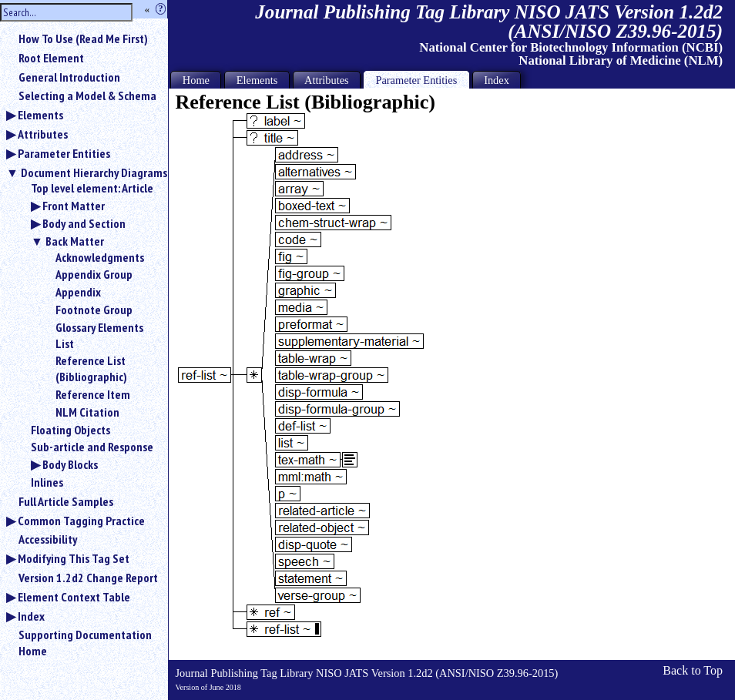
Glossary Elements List (99, 335)
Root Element (51, 58)
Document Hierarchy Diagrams (94, 172)
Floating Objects (70, 430)
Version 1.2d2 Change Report (88, 578)
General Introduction (69, 77)
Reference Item (93, 394)
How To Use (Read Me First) (83, 39)
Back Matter (75, 241)
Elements (40, 115)
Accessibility (48, 539)
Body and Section (84, 223)
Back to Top (693, 670)
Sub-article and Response (92, 447)
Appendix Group (94, 274)
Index (31, 616)
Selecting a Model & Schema (87, 95)
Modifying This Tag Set (74, 558)
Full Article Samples (66, 501)
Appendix (78, 292)
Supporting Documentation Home (85, 643)
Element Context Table (74, 597)
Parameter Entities (64, 153)
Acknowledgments (100, 257)
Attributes (43, 134)
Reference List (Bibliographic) (91, 368)
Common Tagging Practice (81, 521)
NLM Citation (87, 412)
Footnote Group (94, 310)
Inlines (47, 482)
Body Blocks (70, 464)
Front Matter (74, 206)
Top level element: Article (92, 188)
